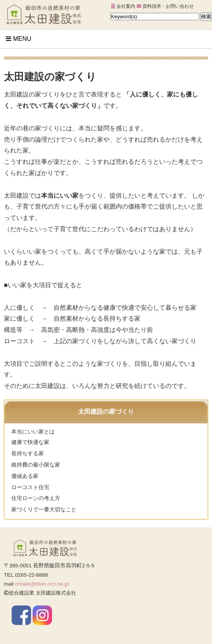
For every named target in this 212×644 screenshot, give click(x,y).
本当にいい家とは (33, 432)
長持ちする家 (28, 454)
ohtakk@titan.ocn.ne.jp (42, 584)
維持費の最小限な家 (36, 465)
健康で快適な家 (30, 442)
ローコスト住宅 (30, 487)
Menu (19, 39)
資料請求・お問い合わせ (165, 6)
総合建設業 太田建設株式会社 (40, 593)
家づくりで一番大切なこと (44, 510)
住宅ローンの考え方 (36, 498)
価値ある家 (25, 476)
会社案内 (123, 6)
